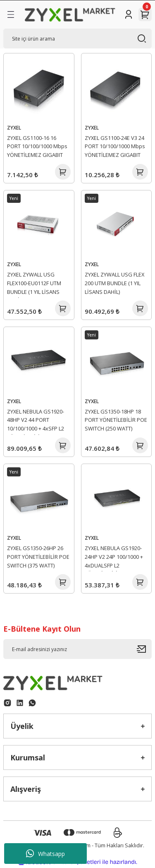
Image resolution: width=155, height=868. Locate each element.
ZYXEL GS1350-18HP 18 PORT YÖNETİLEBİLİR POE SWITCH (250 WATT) (116, 420)
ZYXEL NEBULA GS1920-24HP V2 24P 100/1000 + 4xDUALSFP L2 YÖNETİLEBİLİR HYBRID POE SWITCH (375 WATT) (114, 558)
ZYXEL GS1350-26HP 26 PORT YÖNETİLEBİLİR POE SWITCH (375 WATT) (38, 557)
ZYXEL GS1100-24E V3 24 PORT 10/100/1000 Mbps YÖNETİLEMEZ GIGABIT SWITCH (115, 148)
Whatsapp (45, 854)
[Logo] (70, 14)
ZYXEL (14, 127)
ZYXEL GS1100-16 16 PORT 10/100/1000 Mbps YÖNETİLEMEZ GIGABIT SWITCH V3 (37, 148)
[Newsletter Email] (77, 649)
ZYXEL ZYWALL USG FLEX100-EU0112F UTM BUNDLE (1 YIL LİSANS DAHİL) (34, 284)
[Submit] (144, 649)
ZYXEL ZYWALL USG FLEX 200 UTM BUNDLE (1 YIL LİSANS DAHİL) (114, 283)
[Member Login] (129, 14)
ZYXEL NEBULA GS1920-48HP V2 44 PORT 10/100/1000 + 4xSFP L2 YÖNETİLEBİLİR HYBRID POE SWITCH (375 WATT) (37, 421)
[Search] (77, 38)
